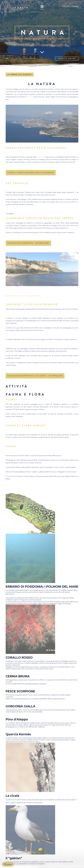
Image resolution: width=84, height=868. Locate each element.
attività (29, 97)
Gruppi (66, 7)
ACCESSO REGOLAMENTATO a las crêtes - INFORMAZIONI (35, 376)
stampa (75, 7)
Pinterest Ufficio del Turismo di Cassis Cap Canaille (23, 296)
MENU (42, 7)
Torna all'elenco (20, 75)
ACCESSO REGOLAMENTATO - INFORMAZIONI (28, 243)
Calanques (40, 157)
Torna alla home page (21, 59)
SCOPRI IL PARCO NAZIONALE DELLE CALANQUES (31, 173)
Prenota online (67, 58)
